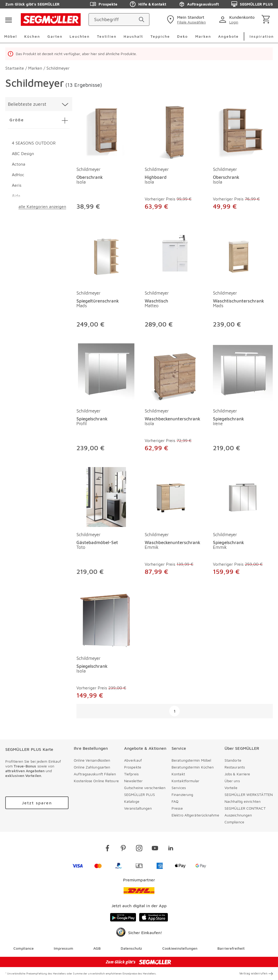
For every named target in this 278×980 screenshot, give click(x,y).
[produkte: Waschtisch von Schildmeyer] (175, 278)
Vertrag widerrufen (256, 974)
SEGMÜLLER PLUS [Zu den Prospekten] (252, 4)
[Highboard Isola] (175, 131)
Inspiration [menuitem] (262, 36)
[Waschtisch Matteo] (175, 254)
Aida (16, 196)
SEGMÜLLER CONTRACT (245, 808)
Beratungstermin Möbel (191, 760)
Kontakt (178, 774)
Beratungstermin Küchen (193, 767)
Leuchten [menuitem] (80, 36)
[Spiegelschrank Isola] (106, 620)
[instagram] (139, 849)
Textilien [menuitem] (107, 36)
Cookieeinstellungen (180, 948)
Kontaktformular (186, 781)
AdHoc (18, 175)
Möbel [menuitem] (11, 36)
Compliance (234, 822)
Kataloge (132, 801)
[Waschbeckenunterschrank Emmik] (175, 496)
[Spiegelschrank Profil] (106, 372)
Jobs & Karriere (237, 774)
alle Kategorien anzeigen (42, 206)
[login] (238, 20)
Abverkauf (133, 760)
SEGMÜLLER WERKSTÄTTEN (249, 794)
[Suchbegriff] (114, 20)
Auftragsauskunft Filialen (95, 774)
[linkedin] (171, 849)
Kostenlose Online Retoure (96, 781)
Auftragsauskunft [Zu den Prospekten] (199, 4)
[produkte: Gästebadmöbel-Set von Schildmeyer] (106, 523)
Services (179, 788)
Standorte (233, 760)
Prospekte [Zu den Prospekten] (104, 4)
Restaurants (235, 767)
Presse (177, 808)
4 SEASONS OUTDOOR (34, 143)
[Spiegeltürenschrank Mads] (106, 254)
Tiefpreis (131, 774)
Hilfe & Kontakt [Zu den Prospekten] (148, 4)
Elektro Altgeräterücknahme (195, 815)
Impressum (64, 948)
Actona (19, 164)
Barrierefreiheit (231, 948)
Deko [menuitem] (182, 36)
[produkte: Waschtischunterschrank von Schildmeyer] (243, 278)
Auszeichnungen (238, 815)
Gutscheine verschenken (145, 788)
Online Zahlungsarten (92, 767)
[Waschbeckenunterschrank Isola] (175, 372)
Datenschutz (131, 948)
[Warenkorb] (267, 20)
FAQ (175, 801)
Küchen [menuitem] (32, 36)
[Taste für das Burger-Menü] (8, 20)
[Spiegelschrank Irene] (243, 372)
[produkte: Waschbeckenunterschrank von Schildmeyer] (175, 399)
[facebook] (108, 849)
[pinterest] (123, 849)
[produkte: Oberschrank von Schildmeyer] (106, 157)
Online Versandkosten (92, 760)
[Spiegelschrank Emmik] (243, 496)
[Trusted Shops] (139, 934)
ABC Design (23, 153)
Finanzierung (182, 794)
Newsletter (133, 781)
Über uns (232, 781)
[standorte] (186, 20)
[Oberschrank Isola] (106, 131)
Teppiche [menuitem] (160, 36)
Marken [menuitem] (203, 36)
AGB (97, 948)
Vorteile (231, 788)
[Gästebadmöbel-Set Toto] (106, 496)
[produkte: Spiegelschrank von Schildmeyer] (106, 399)
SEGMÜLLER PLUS (140, 794)
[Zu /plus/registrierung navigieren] (37, 803)
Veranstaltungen (138, 808)
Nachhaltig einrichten (243, 801)
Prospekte (133, 767)
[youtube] (155, 849)
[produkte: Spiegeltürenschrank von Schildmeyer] (106, 278)
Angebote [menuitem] (228, 36)
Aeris (17, 185)
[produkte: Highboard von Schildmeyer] (175, 157)
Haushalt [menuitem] (133, 36)
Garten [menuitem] (55, 36)
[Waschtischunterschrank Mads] (243, 254)
